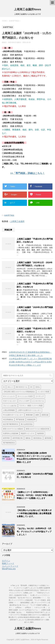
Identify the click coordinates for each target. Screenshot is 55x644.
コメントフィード (10, 566)
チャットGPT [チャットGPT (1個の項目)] (24, 401)
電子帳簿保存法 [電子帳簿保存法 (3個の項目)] (9, 443)
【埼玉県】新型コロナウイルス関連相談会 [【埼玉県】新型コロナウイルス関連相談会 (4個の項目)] (19, 392)
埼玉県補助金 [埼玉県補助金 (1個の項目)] (8, 420)
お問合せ (18, 607)
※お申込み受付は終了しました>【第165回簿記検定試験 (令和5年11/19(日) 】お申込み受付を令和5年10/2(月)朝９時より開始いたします (30, 362)
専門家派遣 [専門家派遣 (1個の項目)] (20, 420)
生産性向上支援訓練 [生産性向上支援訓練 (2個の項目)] (11, 433)
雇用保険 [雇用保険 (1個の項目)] (48, 438)
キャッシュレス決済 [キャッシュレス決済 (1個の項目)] (25, 396)
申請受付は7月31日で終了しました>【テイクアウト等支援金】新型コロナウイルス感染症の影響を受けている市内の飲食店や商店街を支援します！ (29, 615)
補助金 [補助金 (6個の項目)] (28, 438)
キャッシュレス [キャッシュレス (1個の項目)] (9, 396)
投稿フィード (8, 563)
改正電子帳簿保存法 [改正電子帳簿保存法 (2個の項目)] (11, 424)
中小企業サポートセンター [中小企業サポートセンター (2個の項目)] (13, 415)
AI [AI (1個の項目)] (4, 387)
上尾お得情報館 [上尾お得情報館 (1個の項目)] (9, 410)
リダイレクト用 (40, 607)
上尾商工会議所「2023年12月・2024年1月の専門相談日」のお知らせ (35, 264)
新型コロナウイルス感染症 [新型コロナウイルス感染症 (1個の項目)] (13, 429)
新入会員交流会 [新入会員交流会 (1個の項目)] (27, 424)
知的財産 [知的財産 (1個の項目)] (41, 433)
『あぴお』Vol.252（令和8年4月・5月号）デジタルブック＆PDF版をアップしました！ (34, 532)
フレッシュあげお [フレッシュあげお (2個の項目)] (10, 406)
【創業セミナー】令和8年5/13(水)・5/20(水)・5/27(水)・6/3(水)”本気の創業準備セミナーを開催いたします (35, 495)
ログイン (6, 561)
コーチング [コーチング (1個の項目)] (40, 396)
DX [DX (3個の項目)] (31, 387)
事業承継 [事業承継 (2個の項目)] (29, 415)
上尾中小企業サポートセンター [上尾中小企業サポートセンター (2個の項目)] (29, 410)
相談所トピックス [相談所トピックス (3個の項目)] (28, 433)
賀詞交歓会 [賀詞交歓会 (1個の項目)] (37, 438)
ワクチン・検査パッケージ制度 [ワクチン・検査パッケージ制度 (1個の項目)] (31, 406)
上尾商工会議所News (27, 9)
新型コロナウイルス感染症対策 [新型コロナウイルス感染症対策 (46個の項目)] (38, 429)
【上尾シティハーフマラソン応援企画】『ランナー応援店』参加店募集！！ (29, 600)
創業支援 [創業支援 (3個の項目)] (45, 415)
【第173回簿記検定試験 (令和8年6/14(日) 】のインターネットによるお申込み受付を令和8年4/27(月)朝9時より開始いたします (35, 458)
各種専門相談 (9, 215)
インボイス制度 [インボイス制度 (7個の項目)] (43, 392)
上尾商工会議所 (17, 221)
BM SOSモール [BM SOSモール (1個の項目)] (22, 387)
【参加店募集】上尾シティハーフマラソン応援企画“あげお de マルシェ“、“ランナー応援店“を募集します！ (30, 605)
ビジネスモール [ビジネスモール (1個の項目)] (38, 401)
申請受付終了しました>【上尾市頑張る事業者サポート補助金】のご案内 (30, 620)
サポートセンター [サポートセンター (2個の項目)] (10, 401)
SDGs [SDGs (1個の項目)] (38, 387)
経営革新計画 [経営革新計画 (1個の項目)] (18, 438)
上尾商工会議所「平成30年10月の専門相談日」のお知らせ (34, 330)
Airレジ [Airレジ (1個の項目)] (10, 387)
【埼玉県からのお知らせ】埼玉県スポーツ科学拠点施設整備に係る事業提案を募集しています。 (34, 513)
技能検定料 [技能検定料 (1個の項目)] (31, 420)
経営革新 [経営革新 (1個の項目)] (6, 438)
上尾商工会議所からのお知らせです (28, 633)
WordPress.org (9, 569)
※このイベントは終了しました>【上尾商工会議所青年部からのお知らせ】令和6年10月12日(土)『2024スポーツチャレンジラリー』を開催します (29, 590)
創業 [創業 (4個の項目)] (37, 415)
